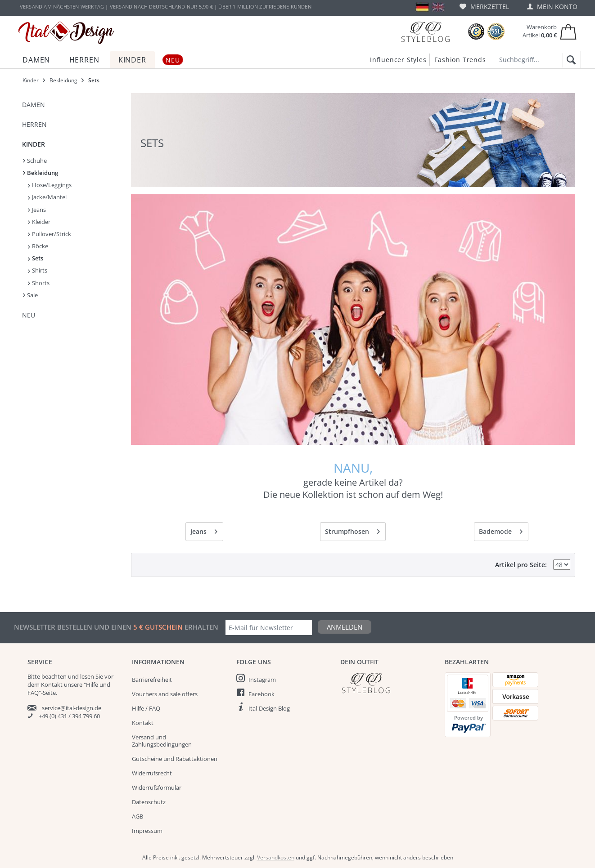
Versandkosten (276, 857)
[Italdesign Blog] (388, 683)
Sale (30, 295)
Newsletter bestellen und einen (74, 627)
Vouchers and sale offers (165, 694)
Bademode (501, 530)
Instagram (262, 680)
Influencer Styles (398, 60)
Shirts (38, 270)
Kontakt (143, 723)
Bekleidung (41, 173)
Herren (34, 124)
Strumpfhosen (352, 530)
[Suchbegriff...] (535, 60)
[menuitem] (484, 7)
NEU (29, 315)
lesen (87, 676)
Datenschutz (149, 802)
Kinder (34, 144)
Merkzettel (484, 7)
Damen (34, 105)
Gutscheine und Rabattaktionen (175, 759)
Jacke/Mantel (47, 197)
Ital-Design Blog (269, 708)
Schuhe (35, 161)
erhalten (201, 627)
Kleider (39, 222)
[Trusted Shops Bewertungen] (476, 32)
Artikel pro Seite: (521, 565)
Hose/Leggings (50, 185)
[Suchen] (570, 60)
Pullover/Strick (50, 234)
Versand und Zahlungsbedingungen (162, 741)
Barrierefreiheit (152, 680)
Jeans (37, 210)
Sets (36, 258)
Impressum (147, 831)
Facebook (261, 694)
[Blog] (425, 32)
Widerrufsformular (157, 787)
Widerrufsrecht (152, 773)
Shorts (39, 283)
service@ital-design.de (72, 708)
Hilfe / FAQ (146, 708)
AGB (137, 816)
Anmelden (345, 627)
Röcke (38, 246)
